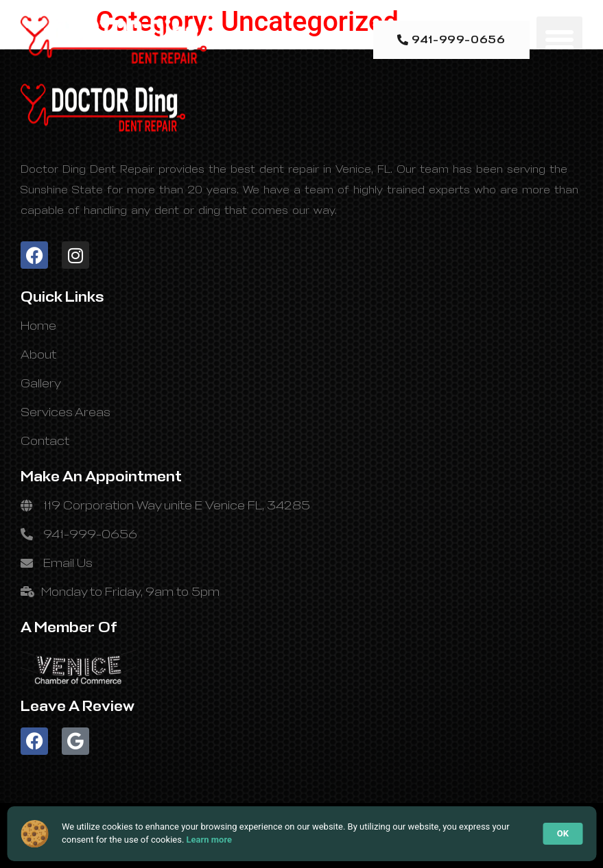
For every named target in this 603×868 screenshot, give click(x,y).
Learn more (210, 840)
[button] (560, 40)
